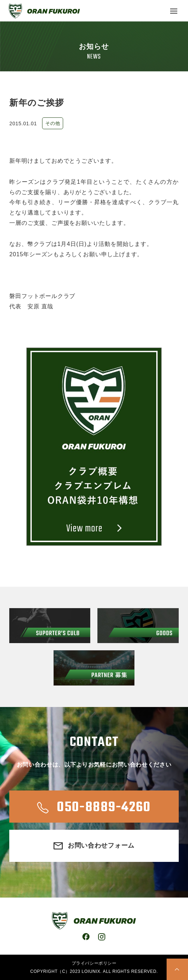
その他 (53, 123)
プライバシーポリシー (94, 963)
